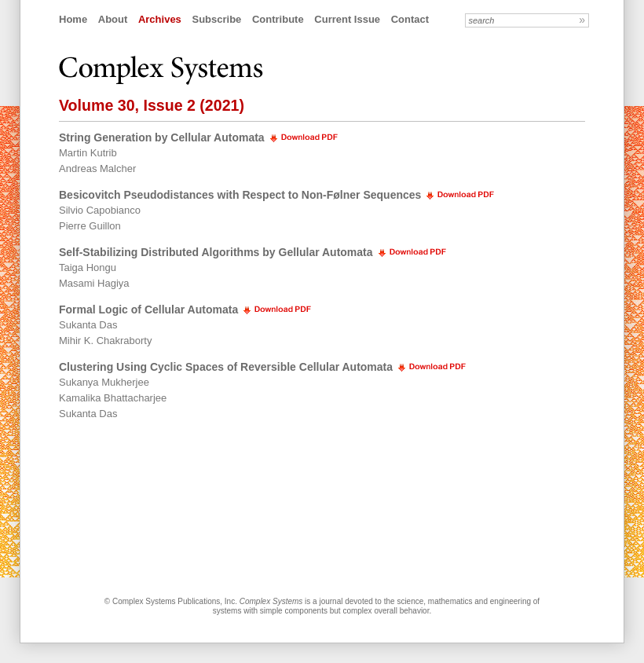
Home (73, 19)
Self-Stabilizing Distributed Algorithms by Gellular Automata (216, 252)
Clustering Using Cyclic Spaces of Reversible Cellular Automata (226, 367)
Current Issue (347, 19)
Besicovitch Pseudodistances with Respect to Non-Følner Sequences (240, 195)
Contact (410, 19)
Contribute (278, 19)
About (113, 19)
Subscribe (216, 19)
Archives (160, 19)
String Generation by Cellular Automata (162, 137)
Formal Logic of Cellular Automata (148, 310)
